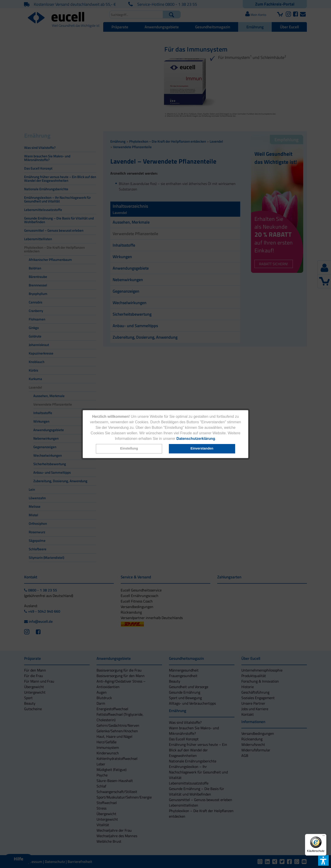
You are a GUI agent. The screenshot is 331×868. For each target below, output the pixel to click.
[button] (129, 449)
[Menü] (324, 837)
